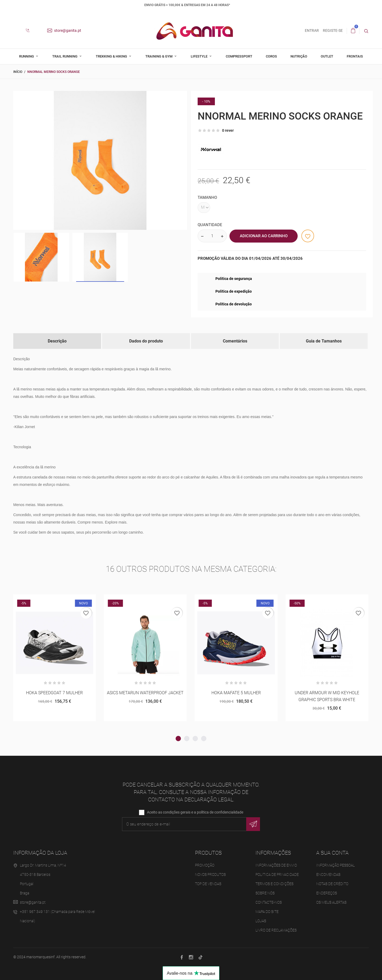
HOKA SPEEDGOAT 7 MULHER (54, 693)
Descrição (57, 341)
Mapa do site (267, 912)
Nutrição (299, 56)
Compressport (239, 56)
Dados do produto (146, 341)
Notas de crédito (332, 884)
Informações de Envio (276, 865)
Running (27, 56)
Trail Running (65, 56)
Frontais (355, 56)
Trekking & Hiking (112, 56)
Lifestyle (199, 56)
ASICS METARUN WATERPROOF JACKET (145, 693)
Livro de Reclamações (276, 930)
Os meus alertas (331, 902)
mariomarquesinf (40, 957)
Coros (271, 56)
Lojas (261, 921)
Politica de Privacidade (277, 874)
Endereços (327, 893)
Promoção (205, 865)
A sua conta (332, 853)
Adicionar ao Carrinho (264, 236)
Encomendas (328, 874)
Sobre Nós (265, 893)
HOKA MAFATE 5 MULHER (236, 693)
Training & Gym (159, 56)
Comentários (235, 341)
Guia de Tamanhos (324, 341)
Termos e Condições (274, 884)
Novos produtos (210, 874)
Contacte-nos (269, 902)
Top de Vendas (208, 884)
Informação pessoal (335, 865)
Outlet (327, 56)
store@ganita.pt (64, 30)
